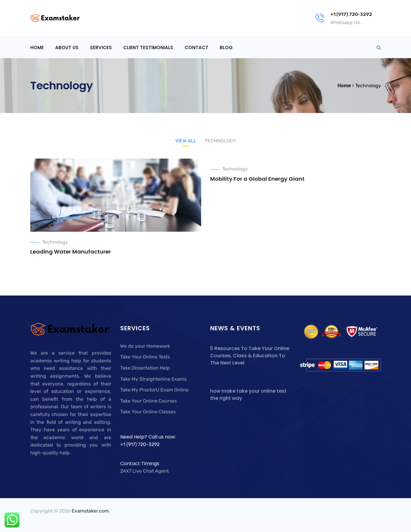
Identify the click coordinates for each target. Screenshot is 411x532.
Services (101, 48)
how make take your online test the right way (248, 395)
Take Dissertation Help (145, 368)
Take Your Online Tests (145, 357)
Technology (55, 242)
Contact (197, 48)
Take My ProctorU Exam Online (154, 390)
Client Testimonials (148, 48)
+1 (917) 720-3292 (351, 14)
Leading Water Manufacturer (71, 252)
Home (37, 48)
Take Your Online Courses (149, 401)
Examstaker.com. (91, 511)
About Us (67, 48)
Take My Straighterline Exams (153, 379)
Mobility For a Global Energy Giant (257, 179)
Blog (226, 48)
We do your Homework (145, 346)
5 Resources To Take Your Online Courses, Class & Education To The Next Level (250, 356)
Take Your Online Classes (148, 412)
